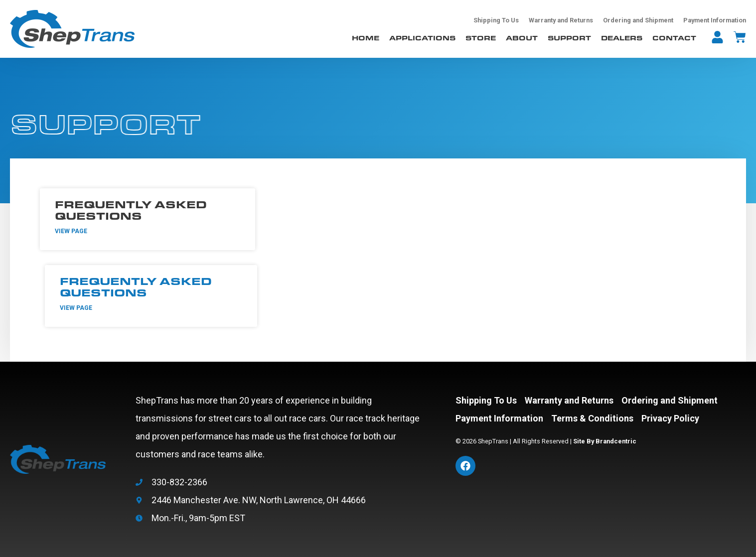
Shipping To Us (496, 20)
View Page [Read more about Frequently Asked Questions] (71, 231)
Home (366, 38)
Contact (674, 38)
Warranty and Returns (561, 20)
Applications (422, 38)
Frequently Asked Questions (131, 210)
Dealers (622, 38)
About (522, 38)
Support (569, 38)
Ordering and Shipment (638, 20)
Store (481, 38)
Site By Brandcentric (605, 441)
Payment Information (715, 20)
